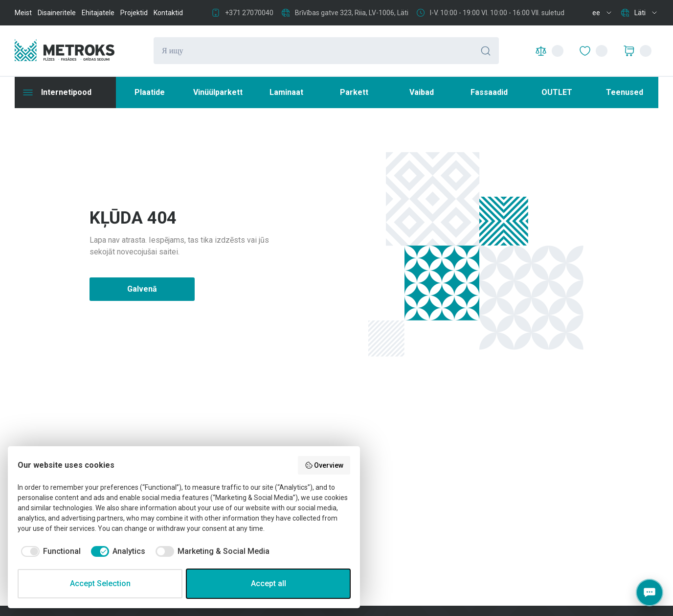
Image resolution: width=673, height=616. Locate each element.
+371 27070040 (249, 13)
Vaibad (422, 92)
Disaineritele (57, 13)
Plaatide (150, 92)
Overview (324, 465)
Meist (23, 13)
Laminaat (286, 92)
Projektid (134, 13)
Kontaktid (168, 13)
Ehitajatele (98, 13)
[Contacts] (650, 593)
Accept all (269, 583)
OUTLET (557, 92)
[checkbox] (49, 551)
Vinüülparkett (218, 92)
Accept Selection (100, 583)
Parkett (354, 92)
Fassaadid (489, 92)
